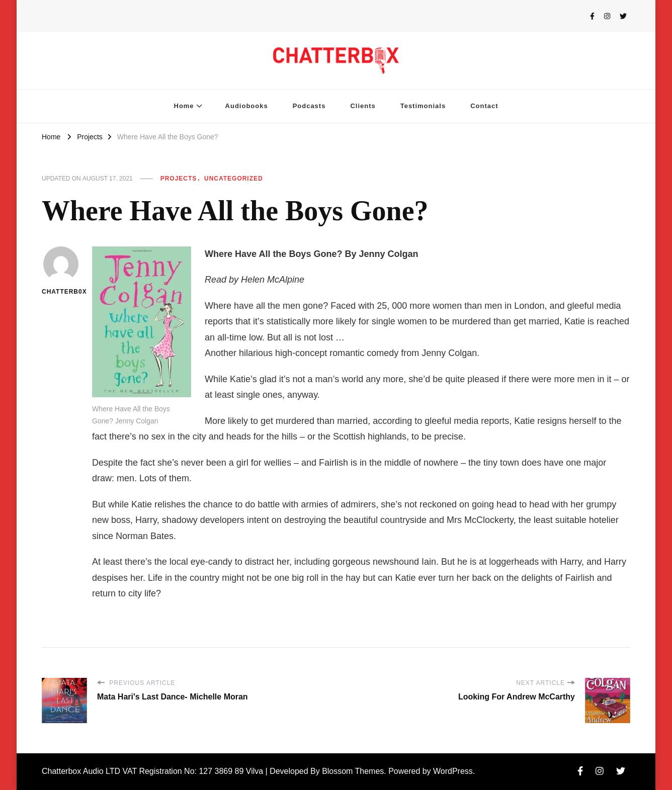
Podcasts (309, 106)
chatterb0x (61, 271)
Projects (179, 179)
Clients (363, 106)
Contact (484, 106)
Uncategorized (234, 179)
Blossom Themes (353, 771)
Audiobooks (247, 106)
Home (184, 106)
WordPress (453, 771)
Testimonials (423, 106)
